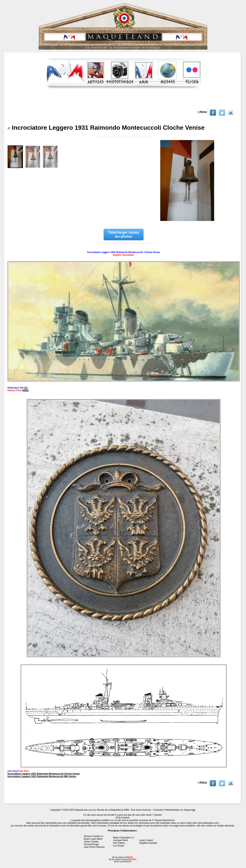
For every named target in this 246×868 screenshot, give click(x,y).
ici (194, 810)
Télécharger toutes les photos (123, 234)
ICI (26, 388)
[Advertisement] (123, 101)
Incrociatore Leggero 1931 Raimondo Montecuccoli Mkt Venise (42, 776)
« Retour (202, 112)
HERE (25, 390)
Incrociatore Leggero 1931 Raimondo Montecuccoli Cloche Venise (44, 774)
